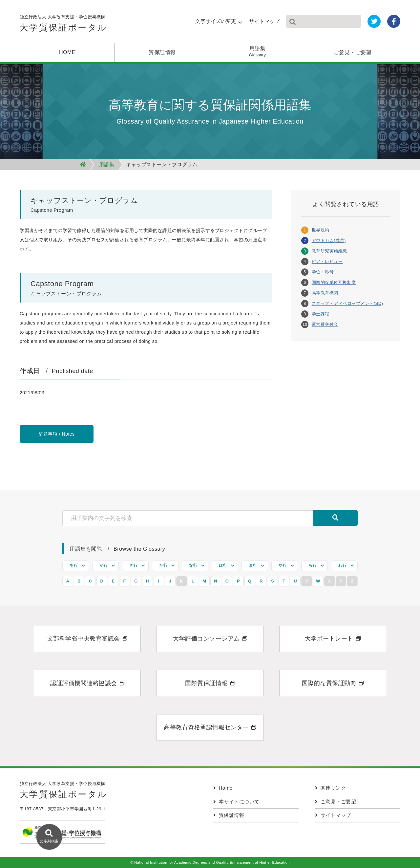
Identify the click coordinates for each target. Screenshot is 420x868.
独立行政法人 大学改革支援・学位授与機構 (64, 25)
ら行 (313, 565)
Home (223, 788)
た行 (163, 565)
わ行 (342, 565)
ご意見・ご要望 (353, 52)
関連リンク (330, 788)
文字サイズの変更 (216, 21)
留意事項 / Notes (56, 434)
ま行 (253, 565)
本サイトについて (236, 802)
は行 (223, 565)
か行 (104, 565)
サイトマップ (264, 21)
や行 (283, 565)
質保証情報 (162, 52)
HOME (67, 52)
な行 (193, 565)
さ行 (133, 565)
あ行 (74, 565)
